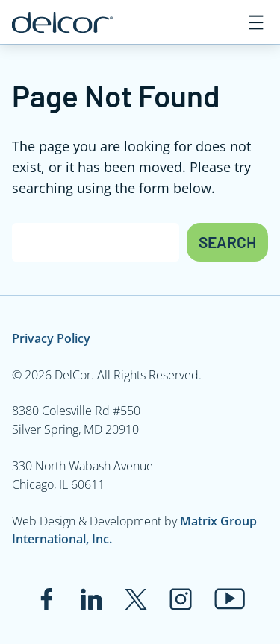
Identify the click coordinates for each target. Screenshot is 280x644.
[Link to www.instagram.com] (181, 599)
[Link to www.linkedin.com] (91, 599)
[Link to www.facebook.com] (46, 599)
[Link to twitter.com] (136, 599)
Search (227, 242)
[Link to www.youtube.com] (230, 599)
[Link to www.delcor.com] (62, 22)
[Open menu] (256, 22)
